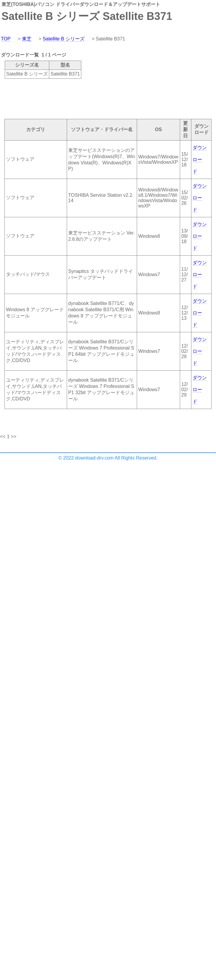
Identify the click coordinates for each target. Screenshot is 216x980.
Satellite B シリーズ (63, 39)
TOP (6, 39)
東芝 (27, 39)
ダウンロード (200, 159)
